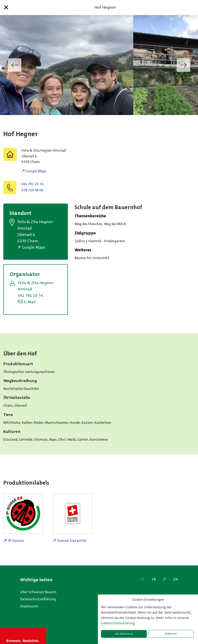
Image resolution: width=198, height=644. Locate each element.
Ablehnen (171, 634)
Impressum (29, 606)
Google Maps (36, 171)
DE (143, 579)
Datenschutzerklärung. (118, 623)
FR (154, 579)
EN (176, 579)
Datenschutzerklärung (38, 599)
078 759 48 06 (32, 190)
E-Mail (30, 302)
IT (165, 579)
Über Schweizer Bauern (38, 592)
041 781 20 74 (32, 184)
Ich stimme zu (124, 634)
